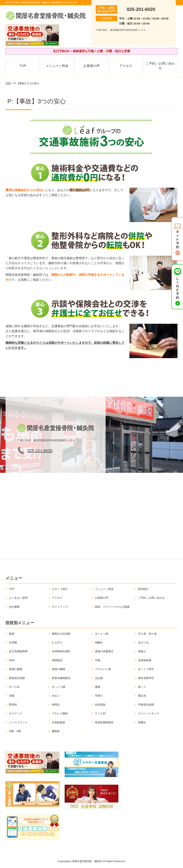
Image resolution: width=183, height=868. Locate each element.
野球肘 (13, 705)
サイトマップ (60, 607)
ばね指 (99, 678)
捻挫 (12, 634)
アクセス (126, 66)
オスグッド (16, 713)
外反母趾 (100, 705)
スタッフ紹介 (60, 589)
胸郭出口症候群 (61, 634)
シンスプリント (18, 722)
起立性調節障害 (18, 651)
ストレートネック (149, 713)
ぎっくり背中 (146, 669)
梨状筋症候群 (17, 678)
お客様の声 (92, 66)
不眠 (98, 660)
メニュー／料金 (57, 66)
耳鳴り (99, 696)
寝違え (142, 651)
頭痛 (12, 696)
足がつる (143, 642)
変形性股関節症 (104, 722)
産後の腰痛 (16, 669)
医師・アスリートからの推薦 (112, 607)
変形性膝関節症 (61, 678)
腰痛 (98, 687)
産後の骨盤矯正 (104, 651)
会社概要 (14, 607)
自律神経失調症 (61, 651)
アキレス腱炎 (60, 713)
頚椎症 (142, 722)
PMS (12, 660)
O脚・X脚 (15, 731)
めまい (56, 696)
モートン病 (102, 634)
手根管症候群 (146, 705)
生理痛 (13, 642)
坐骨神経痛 (145, 660)
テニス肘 (100, 713)
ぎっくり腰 (59, 687)
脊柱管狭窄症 (146, 678)
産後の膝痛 (59, 669)
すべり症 (14, 687)
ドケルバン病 (103, 669)
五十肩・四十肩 (147, 634)
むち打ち (57, 642)
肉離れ (99, 642)
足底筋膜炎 (59, 722)
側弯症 (56, 705)
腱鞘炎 (56, 731)
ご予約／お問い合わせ (160, 66)
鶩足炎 (142, 696)
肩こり (142, 687)
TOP (23, 66)
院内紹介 (143, 589)
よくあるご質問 (18, 598)
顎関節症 (57, 660)
